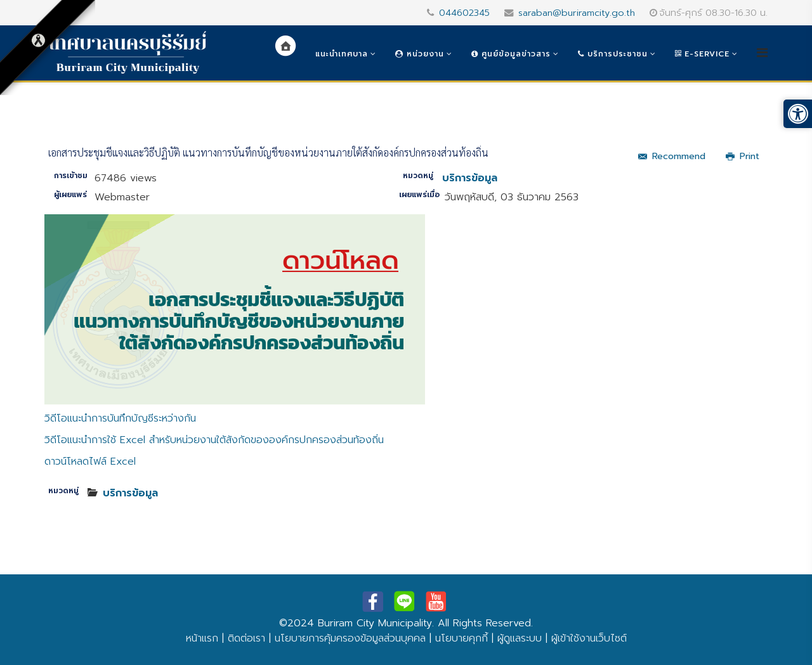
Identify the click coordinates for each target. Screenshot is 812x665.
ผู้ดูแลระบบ (520, 638)
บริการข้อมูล (470, 178)
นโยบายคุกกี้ (462, 638)
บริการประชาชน (613, 54)
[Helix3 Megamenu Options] (762, 53)
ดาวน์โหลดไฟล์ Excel (90, 462)
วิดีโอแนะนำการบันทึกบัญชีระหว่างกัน (120, 418)
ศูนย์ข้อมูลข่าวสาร (511, 54)
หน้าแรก (202, 638)
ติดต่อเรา (246, 638)
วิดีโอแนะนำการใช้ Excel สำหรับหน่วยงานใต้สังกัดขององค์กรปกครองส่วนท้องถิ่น (214, 440)
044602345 (464, 13)
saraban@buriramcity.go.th (577, 13)
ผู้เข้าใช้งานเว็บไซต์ (589, 638)
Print (743, 156)
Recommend (672, 156)
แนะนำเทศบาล (342, 54)
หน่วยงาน (420, 54)
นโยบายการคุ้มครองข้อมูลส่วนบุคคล (350, 638)
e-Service (702, 54)
